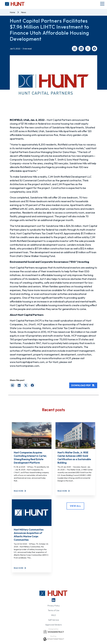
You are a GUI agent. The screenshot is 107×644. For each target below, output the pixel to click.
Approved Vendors (54, 625)
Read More (20, 491)
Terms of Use (54, 610)
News (24, 12)
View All (75, 506)
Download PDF (83, 385)
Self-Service (54, 620)
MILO (54, 615)
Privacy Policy (54, 606)
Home (12, 12)
